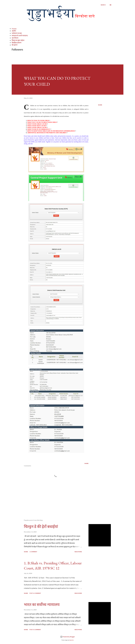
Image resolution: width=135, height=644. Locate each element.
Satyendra (71, 640)
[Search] (103, 5)
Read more (78, 552)
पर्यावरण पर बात (17, 33)
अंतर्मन (14, 31)
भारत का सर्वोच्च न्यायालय (42, 605)
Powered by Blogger (68, 637)
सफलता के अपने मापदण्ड (20, 35)
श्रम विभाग (15, 38)
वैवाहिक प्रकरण (16, 43)
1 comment (33, 552)
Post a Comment (35, 593)
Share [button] (100, 105)
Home (14, 29)
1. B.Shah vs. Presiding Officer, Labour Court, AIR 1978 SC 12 (53, 566)
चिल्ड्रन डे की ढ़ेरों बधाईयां (41, 527)
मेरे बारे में (14, 45)
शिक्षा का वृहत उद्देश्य (18, 40)
